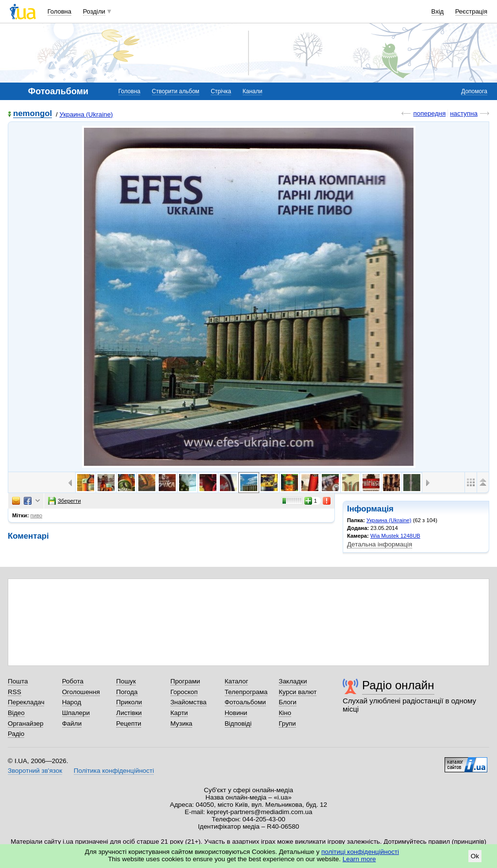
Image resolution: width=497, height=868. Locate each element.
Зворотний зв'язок (35, 771)
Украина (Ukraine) (86, 114)
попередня (429, 113)
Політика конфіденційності (114, 771)
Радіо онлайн (398, 685)
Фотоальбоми (245, 702)
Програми (185, 681)
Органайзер (25, 723)
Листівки (129, 713)
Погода (127, 692)
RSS (15, 692)
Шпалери (76, 713)
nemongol (33, 114)
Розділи (94, 11)
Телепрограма (246, 692)
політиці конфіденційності (360, 852)
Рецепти (129, 723)
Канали (253, 91)
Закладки (293, 681)
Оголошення (81, 692)
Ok (475, 856)
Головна (59, 11)
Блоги (288, 702)
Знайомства (189, 702)
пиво (37, 515)
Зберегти (65, 501)
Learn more (359, 859)
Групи (287, 723)
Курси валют (298, 692)
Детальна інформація (380, 544)
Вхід (438, 11)
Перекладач (26, 702)
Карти (179, 713)
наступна (464, 113)
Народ (72, 702)
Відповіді (238, 723)
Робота (73, 681)
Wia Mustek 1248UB (395, 536)
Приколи (129, 702)
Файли (72, 723)
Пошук (126, 681)
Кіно (285, 713)
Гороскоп (184, 692)
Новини (236, 713)
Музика (181, 723)
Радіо (16, 734)
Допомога (474, 91)
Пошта (18, 681)
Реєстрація (471, 11)
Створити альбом (176, 91)
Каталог (237, 681)
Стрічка (221, 91)
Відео (16, 713)
